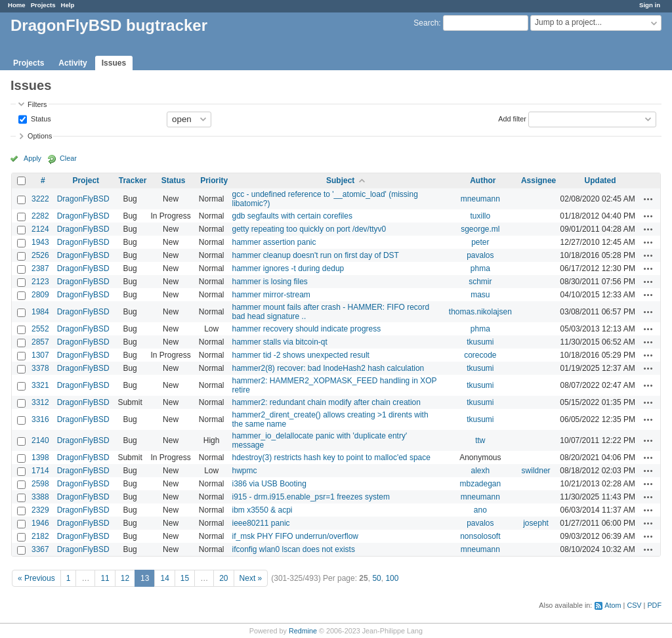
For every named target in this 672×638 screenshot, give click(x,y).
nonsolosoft (480, 536)
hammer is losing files (269, 282)
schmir (480, 282)
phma (480, 268)
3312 (40, 402)
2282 (40, 216)
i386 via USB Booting (269, 484)
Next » (251, 578)
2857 (40, 342)
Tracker (133, 181)
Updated (600, 181)
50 (376, 578)
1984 (40, 312)
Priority (214, 181)
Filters (37, 104)
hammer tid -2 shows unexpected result (300, 355)
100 (392, 578)
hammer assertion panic (274, 242)
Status (40, 118)
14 (164, 578)
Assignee (538, 181)
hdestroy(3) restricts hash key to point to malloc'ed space (331, 457)
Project (86, 181)
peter (480, 242)
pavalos (480, 255)
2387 (40, 268)
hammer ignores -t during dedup (288, 268)
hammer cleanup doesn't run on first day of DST (315, 255)
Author (483, 181)
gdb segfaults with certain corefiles (292, 216)
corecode (480, 355)
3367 (40, 549)
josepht (536, 523)
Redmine (303, 631)
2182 (40, 536)
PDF (654, 605)
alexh (481, 471)
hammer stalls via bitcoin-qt (279, 342)
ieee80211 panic (261, 523)
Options (40, 136)
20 (223, 578)
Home (17, 5)
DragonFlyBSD (83, 199)
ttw (480, 440)
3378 (40, 368)
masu (480, 295)
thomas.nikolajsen (480, 312)
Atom (613, 605)
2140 (40, 440)
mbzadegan (480, 484)
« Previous (36, 578)
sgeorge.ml (480, 229)
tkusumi (480, 342)
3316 (40, 419)
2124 (40, 229)
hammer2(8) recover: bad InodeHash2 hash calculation (328, 368)
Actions (648, 199)
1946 (40, 523)
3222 (40, 199)
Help (68, 5)
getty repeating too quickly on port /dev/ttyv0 (309, 229)
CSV (634, 605)
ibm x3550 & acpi (262, 510)
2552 (40, 329)
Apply (32, 158)
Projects (43, 5)
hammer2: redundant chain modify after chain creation (326, 402)
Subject (340, 181)
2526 (40, 255)
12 (125, 578)
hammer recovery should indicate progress (306, 329)
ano (480, 510)
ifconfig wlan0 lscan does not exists (293, 549)
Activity (73, 63)
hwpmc (244, 471)
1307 (40, 355)
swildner (536, 471)
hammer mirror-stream (271, 295)
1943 (40, 242)
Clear (68, 158)
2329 (40, 510)
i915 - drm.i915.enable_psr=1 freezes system (310, 497)
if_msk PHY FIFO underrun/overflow (295, 536)
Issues (114, 63)
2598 (40, 484)
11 (105, 578)
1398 (40, 457)
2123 (40, 282)
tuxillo (481, 216)
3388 (40, 497)
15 (185, 578)
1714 (40, 471)
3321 (40, 385)
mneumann (480, 199)
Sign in (650, 5)
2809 (40, 295)
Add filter (512, 118)
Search (426, 23)
